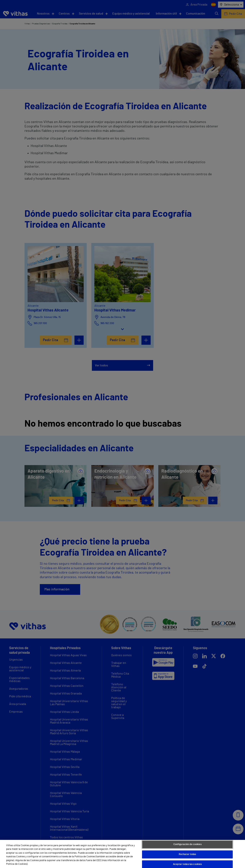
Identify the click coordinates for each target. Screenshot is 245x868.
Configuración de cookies (187, 845)
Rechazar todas (187, 854)
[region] (122, 854)
